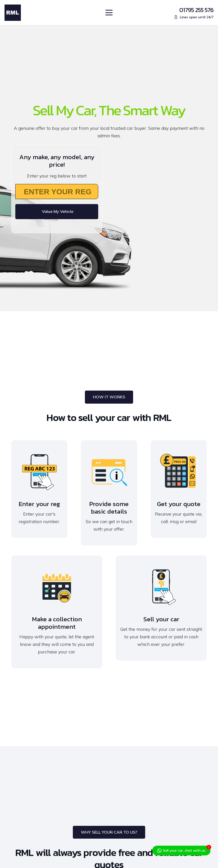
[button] (109, 13)
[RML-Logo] (13, 13)
